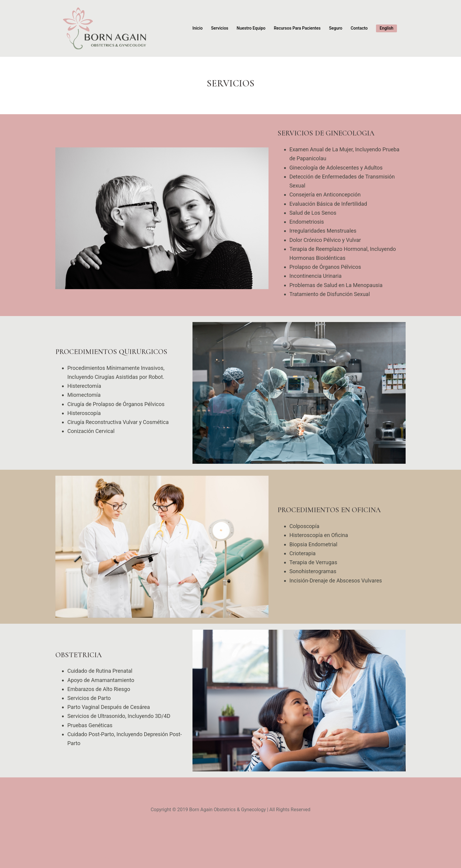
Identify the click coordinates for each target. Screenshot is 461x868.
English (386, 28)
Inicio (198, 28)
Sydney (130, 858)
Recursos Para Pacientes (297, 28)
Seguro (336, 28)
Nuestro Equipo (251, 28)
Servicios (220, 28)
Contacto (359, 28)
